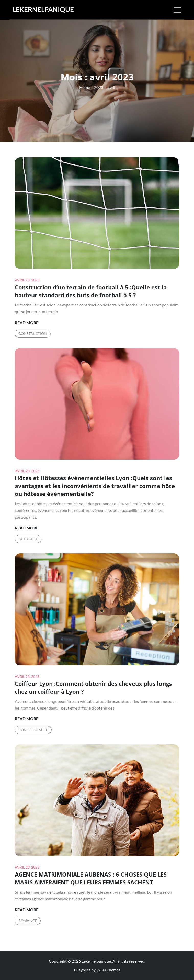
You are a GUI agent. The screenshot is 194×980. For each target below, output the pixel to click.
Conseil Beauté (33, 730)
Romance (28, 921)
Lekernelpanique (43, 9)
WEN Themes (108, 970)
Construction (33, 333)
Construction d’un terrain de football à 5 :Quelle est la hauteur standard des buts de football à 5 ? (91, 291)
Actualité (28, 539)
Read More (27, 323)
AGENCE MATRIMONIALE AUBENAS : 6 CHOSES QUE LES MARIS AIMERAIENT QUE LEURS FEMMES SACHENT (91, 878)
